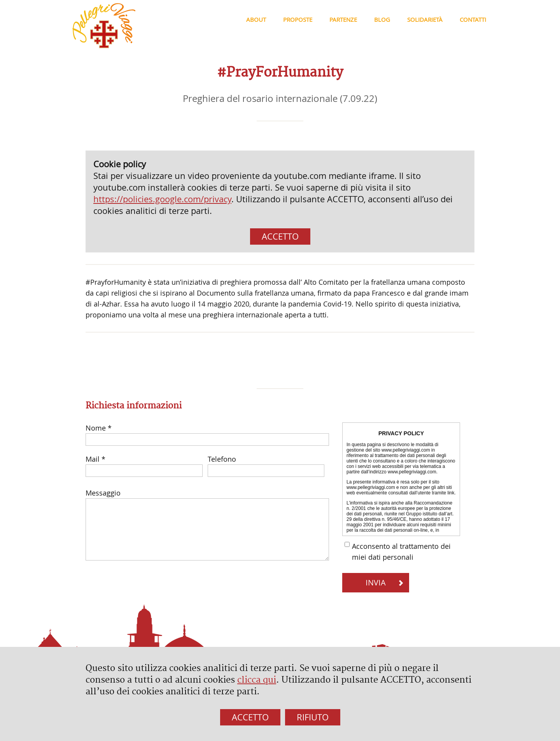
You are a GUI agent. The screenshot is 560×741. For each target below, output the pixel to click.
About (256, 19)
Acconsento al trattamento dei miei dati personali (401, 552)
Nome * (99, 428)
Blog (382, 19)
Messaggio (103, 493)
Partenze (343, 19)
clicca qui (257, 680)
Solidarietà (425, 19)
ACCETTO (280, 236)
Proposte (298, 19)
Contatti (473, 19)
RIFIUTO (313, 717)
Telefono (222, 459)
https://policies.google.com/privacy (162, 199)
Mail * (95, 459)
